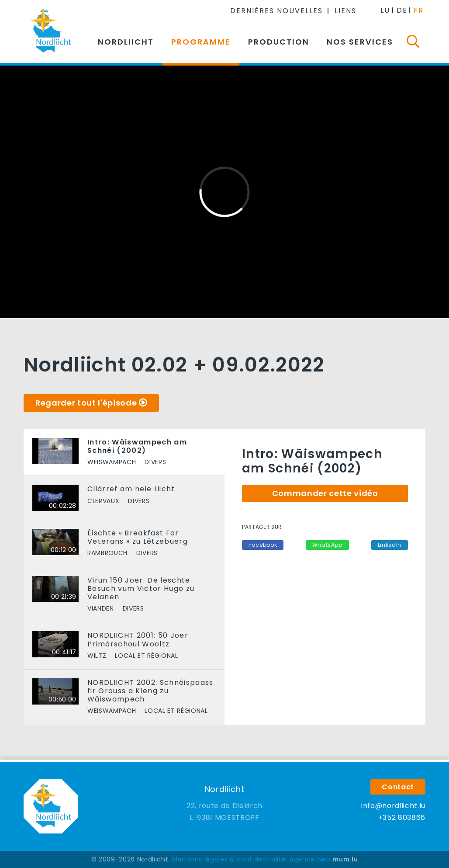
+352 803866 (402, 818)
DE (402, 10)
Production (279, 42)
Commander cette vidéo (325, 493)
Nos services (360, 42)
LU (385, 10)
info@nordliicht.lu (393, 806)
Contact (398, 787)
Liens (345, 11)
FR (419, 10)
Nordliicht (126, 42)
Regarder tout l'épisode (86, 403)
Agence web (310, 859)
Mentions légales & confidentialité (229, 859)
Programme (201, 42)
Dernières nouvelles (276, 11)
